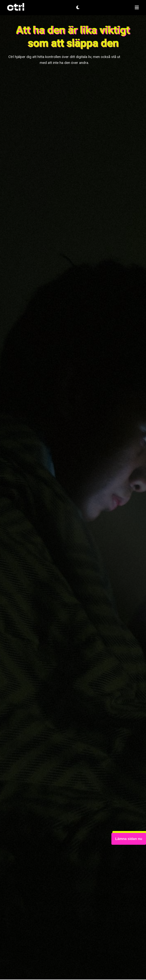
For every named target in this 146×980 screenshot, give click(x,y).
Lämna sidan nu (129, 839)
